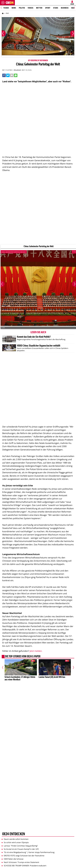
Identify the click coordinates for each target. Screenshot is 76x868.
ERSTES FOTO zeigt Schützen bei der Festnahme (23, 856)
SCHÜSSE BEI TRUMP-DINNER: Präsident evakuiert (24, 866)
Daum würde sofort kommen (15, 839)
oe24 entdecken (14, 834)
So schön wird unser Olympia (15, 842)
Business (65, 8)
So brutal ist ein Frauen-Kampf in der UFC (20, 849)
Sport (48, 8)
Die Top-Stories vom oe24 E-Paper (23, 657)
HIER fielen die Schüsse (13, 859)
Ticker (6, 8)
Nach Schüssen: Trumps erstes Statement (20, 862)
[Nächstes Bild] (72, 33)
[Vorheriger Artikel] (4, 667)
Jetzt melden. (36, 651)
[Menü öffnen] (3, 3)
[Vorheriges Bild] (4, 33)
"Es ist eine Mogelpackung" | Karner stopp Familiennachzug (28, 852)
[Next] (74, 8)
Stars (56, 8)
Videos (30, 8)
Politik (22, 8)
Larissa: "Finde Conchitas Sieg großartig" (20, 846)
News (14, 8)
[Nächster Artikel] (72, 667)
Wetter (39, 8)
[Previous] (2, 8)
